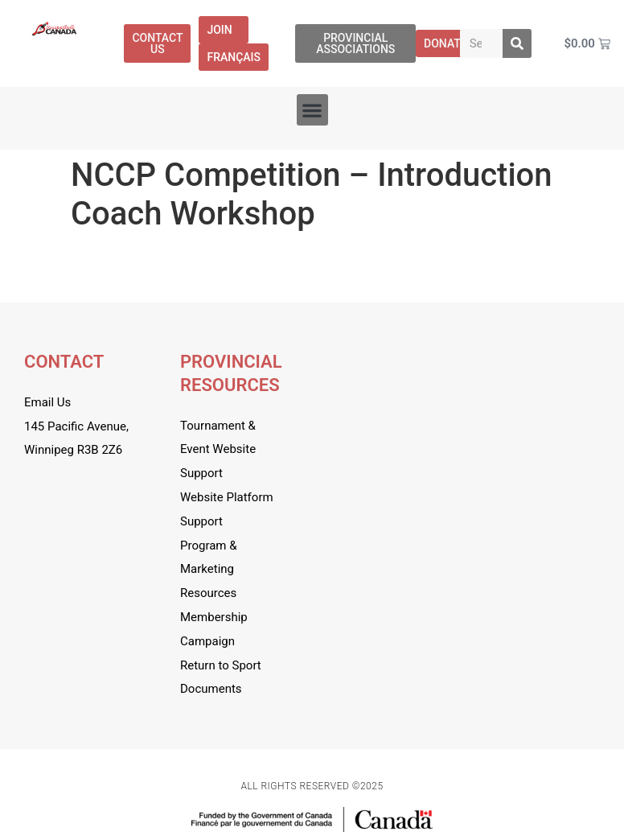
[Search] (517, 43)
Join (223, 30)
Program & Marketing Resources (209, 570)
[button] (312, 110)
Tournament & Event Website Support (218, 450)
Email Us (47, 402)
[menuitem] (234, 57)
